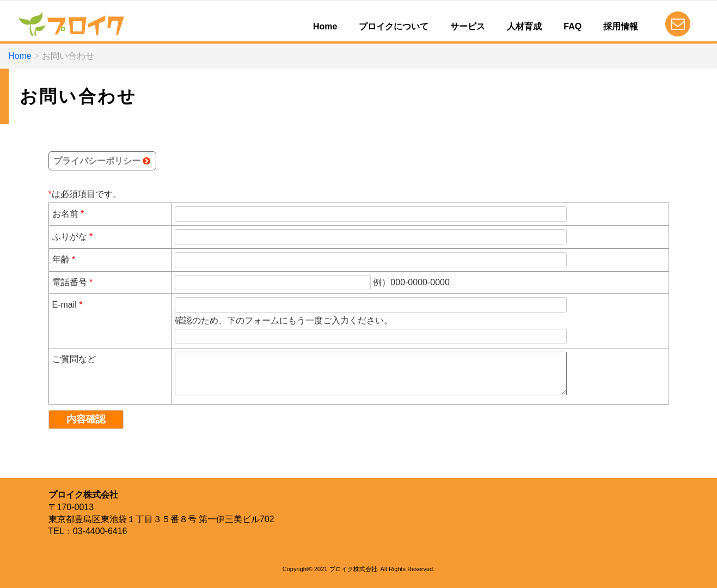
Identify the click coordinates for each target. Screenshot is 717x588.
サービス (468, 26)
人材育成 (524, 26)
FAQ (572, 26)
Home (325, 26)
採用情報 (621, 26)
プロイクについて (394, 26)
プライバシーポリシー (97, 161)
